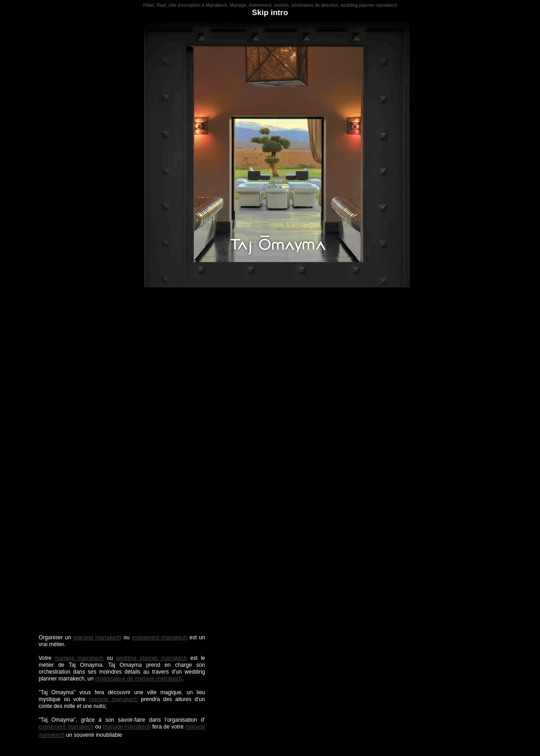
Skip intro (270, 13)
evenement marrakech (159, 637)
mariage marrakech (97, 637)
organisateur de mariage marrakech (139, 679)
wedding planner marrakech (152, 658)
